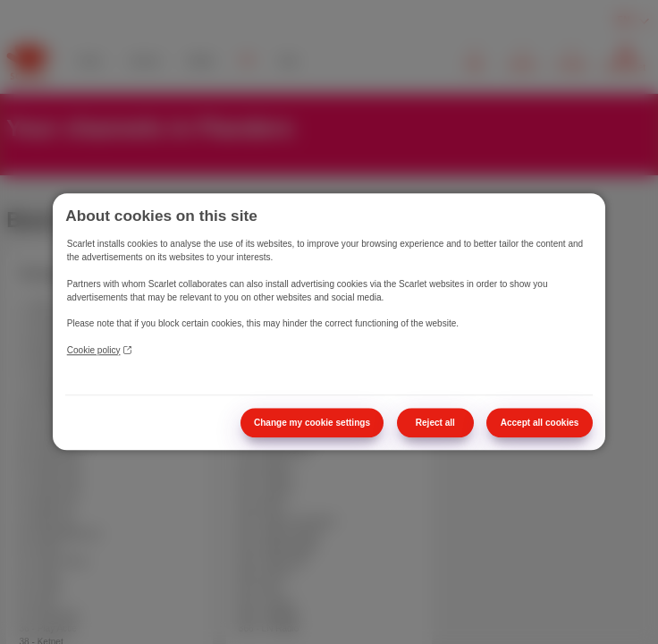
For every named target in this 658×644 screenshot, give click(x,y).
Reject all (435, 423)
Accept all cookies (540, 423)
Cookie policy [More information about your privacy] (99, 350)
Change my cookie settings (312, 423)
